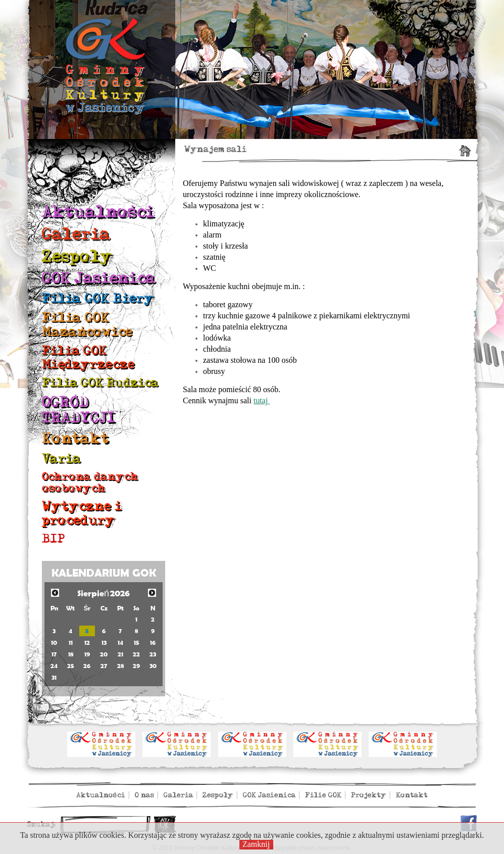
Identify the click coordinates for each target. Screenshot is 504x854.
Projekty (369, 795)
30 (153, 666)
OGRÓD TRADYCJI (79, 410)
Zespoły (77, 256)
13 (104, 643)
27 (104, 666)
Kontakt (75, 439)
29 (136, 666)
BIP (54, 539)
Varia (62, 459)
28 (120, 666)
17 (54, 654)
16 (153, 643)
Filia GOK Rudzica (100, 383)
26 (87, 666)
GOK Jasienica (99, 278)
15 (137, 643)
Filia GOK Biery (98, 298)
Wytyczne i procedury (82, 513)
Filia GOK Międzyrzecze (88, 358)
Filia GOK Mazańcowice (87, 325)
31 (54, 677)
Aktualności (98, 212)
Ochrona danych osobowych (90, 482)
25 (71, 666)
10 (54, 643)
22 (136, 654)
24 (54, 666)
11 (71, 643)
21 (120, 654)
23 (153, 654)
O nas (144, 795)
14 (120, 643)
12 (87, 643)
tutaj (262, 400)
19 (87, 654)
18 (71, 654)
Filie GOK (323, 795)
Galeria (76, 234)
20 (104, 654)
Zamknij (256, 844)
